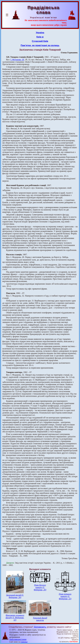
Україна (40, 33)
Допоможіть (40, 627)
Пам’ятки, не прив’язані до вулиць (40, 45)
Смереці (24, 642)
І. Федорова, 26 (17, 60)
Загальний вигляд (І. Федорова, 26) (15, 596)
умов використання (18, 639)
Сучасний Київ (40, 41)
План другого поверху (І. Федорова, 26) (40, 587)
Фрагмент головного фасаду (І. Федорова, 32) (15, 618)
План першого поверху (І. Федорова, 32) (65, 596)
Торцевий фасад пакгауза (40, 619)
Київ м (40, 37)
